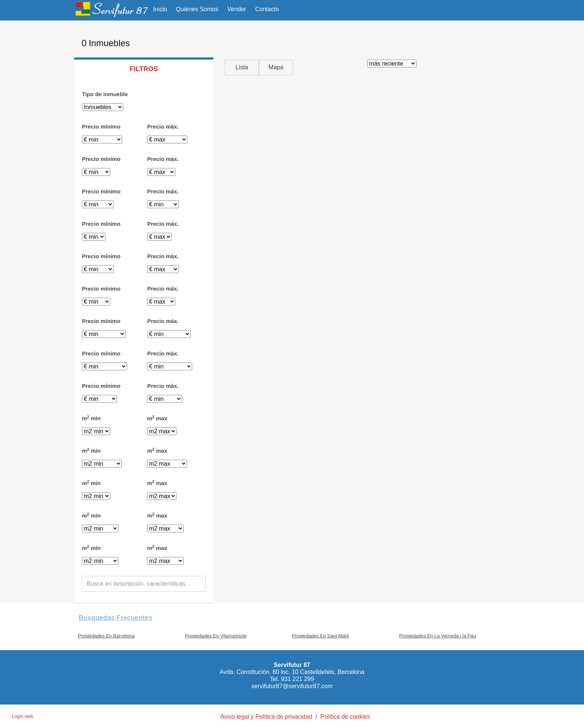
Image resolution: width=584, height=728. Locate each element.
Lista (242, 67)
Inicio (160, 9)
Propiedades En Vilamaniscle (216, 636)
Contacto (267, 9)
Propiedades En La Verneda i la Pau (438, 636)
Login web (22, 716)
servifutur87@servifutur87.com (292, 686)
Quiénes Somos (197, 9)
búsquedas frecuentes (115, 618)
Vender (237, 9)
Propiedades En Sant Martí (321, 636)
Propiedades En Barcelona (106, 636)
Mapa (276, 67)
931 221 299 (297, 679)
